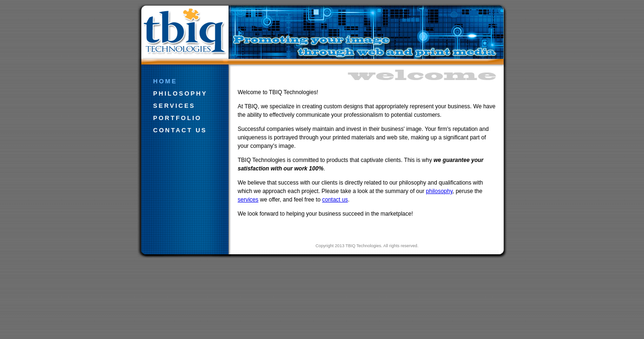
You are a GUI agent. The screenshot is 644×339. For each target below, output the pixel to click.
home (164, 81)
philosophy (179, 93)
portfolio (176, 118)
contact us (179, 130)
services (173, 106)
